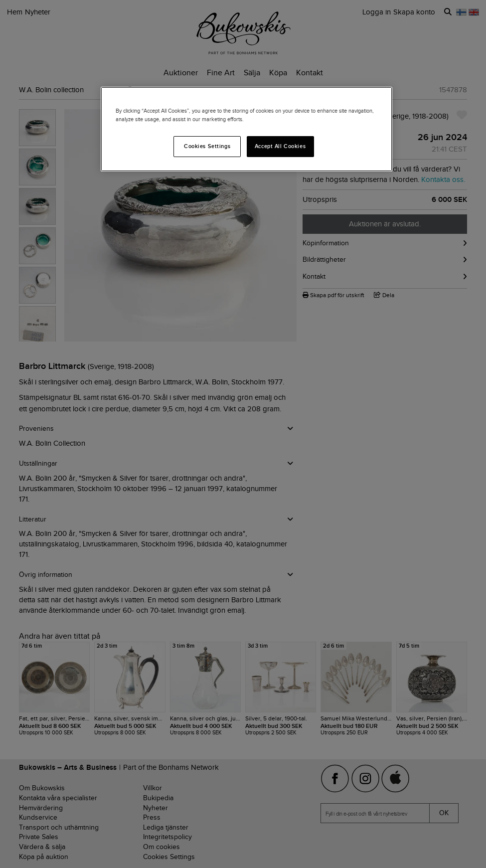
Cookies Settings (207, 146)
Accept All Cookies (280, 146)
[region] (246, 129)
